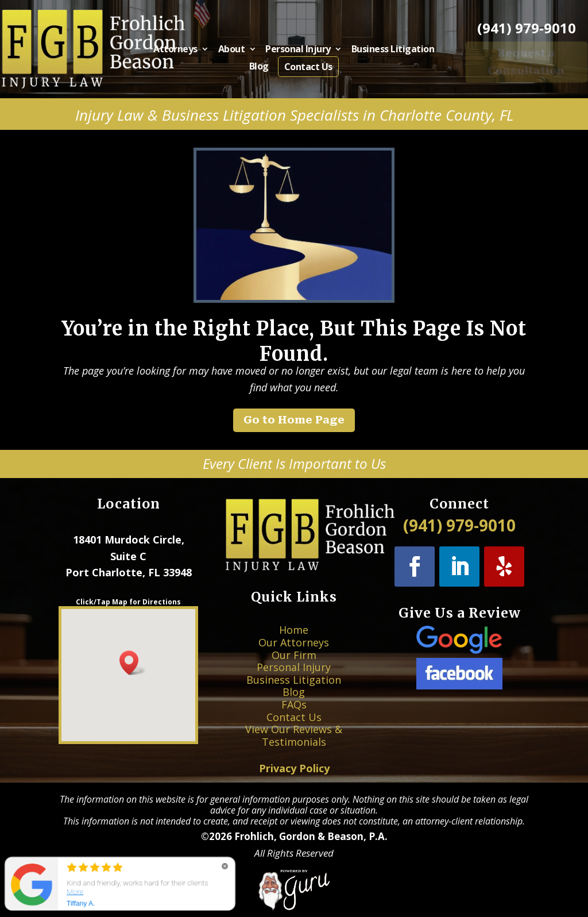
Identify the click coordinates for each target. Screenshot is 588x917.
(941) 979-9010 (527, 28)
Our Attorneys (294, 661)
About (239, 51)
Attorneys (189, 51)
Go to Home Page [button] (294, 420)
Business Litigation (381, 51)
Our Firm (294, 668)
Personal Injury (297, 51)
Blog (263, 66)
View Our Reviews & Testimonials (294, 714)
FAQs (294, 697)
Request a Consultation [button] (527, 62)
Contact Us (307, 66)
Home (294, 654)
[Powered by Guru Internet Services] (294, 908)
